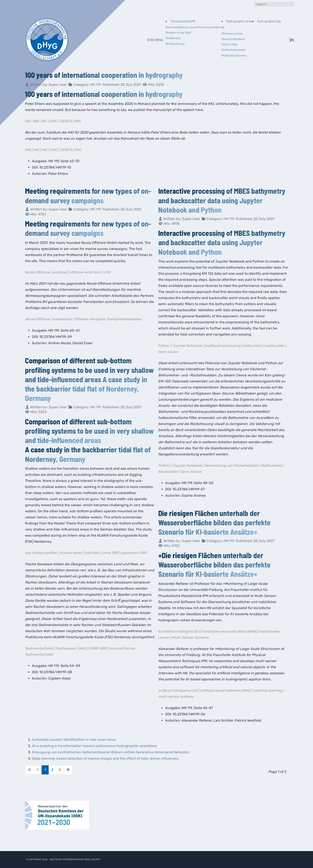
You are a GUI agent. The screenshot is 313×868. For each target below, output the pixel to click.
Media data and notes (234, 55)
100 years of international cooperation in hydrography (104, 75)
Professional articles (234, 50)
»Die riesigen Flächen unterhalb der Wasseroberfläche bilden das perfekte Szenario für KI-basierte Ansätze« (214, 565)
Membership (173, 38)
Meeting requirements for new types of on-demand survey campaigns (88, 228)
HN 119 (96, 85)
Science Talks (230, 44)
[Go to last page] (68, 770)
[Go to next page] (60, 770)
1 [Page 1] (45, 770)
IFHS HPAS (155, 40)
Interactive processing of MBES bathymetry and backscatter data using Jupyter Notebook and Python (222, 200)
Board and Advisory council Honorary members (194, 27)
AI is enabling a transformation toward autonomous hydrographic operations (94, 746)
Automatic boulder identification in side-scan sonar (74, 740)
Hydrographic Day (269, 21)
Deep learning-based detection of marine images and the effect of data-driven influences (106, 758)
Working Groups (175, 44)
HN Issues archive (232, 33)
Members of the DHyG (178, 32)
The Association (183, 21)
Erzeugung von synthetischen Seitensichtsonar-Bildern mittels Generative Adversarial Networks (111, 752)
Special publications (233, 39)
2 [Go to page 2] (52, 770)
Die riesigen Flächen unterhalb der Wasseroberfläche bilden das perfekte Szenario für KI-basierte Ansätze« (214, 522)
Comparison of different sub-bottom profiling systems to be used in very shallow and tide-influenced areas (89, 431)
